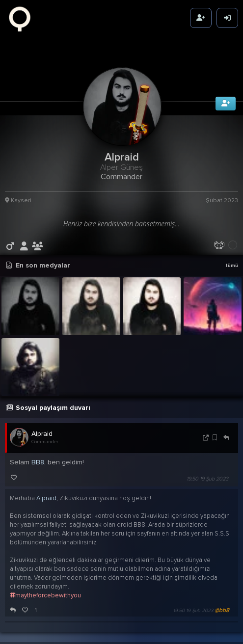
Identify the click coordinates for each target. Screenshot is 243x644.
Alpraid (42, 425)
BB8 (38, 453)
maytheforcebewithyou (45, 587)
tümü (232, 257)
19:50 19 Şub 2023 (207, 470)
